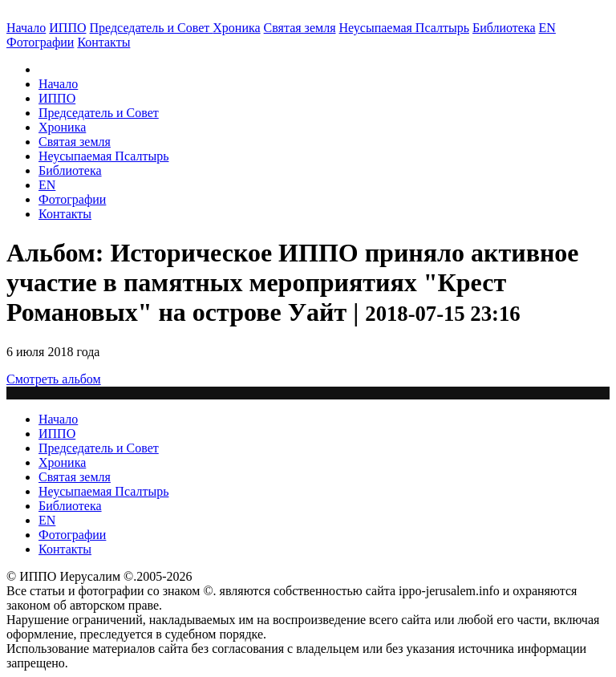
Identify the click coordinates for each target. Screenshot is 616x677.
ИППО (67, 28)
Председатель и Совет (152, 28)
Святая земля (300, 28)
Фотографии (72, 199)
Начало (26, 28)
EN (547, 28)
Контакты (65, 214)
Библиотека (504, 28)
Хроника (236, 28)
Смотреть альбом (54, 379)
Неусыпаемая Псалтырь (404, 28)
